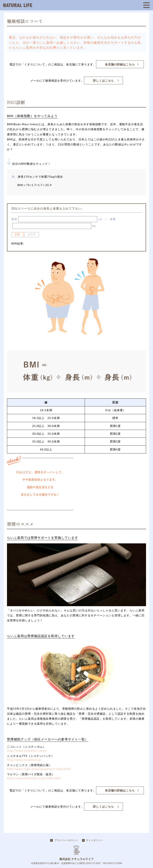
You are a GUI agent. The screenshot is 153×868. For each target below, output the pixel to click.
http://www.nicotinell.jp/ (25, 760)
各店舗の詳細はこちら (120, 64)
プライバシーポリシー (66, 840)
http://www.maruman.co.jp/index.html (34, 778)
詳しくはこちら (103, 80)
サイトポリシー (94, 840)
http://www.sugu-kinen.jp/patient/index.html (39, 769)
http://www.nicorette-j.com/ (27, 750)
